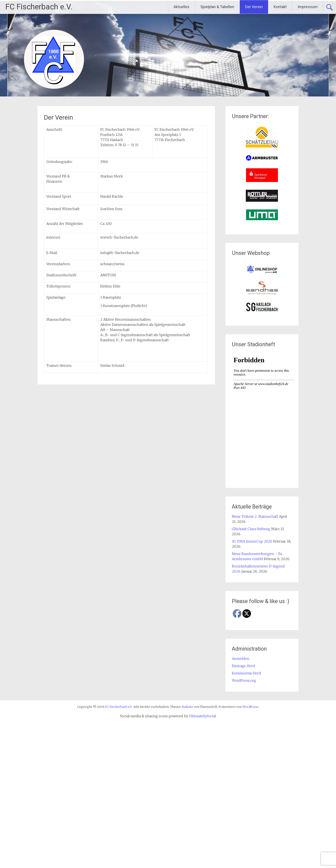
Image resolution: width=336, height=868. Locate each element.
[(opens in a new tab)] (262, 146)
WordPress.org (244, 680)
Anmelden (241, 659)
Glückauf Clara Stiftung (251, 529)
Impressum (308, 7)
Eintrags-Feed (243, 666)
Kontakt (280, 7)
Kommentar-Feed (246, 673)
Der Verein (254, 7)
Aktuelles (181, 7)
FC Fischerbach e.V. (39, 7)
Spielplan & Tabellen (217, 7)
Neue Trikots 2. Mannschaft (255, 516)
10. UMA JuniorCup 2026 (252, 541)
